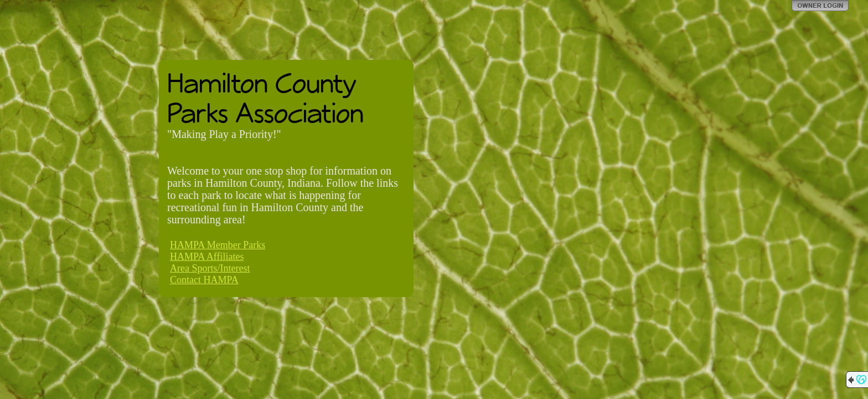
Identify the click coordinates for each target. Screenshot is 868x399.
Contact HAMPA (204, 280)
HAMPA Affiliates (207, 257)
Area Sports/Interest (210, 268)
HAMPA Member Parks (218, 245)
